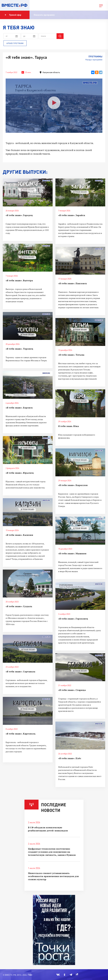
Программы (95, 56)
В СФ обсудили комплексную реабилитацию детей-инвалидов (48, 829)
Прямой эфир (13, 15)
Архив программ (15, 43)
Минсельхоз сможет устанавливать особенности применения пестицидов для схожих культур (53, 876)
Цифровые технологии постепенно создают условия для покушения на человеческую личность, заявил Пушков (52, 852)
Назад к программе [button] (94, 60)
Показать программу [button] (44, 15)
